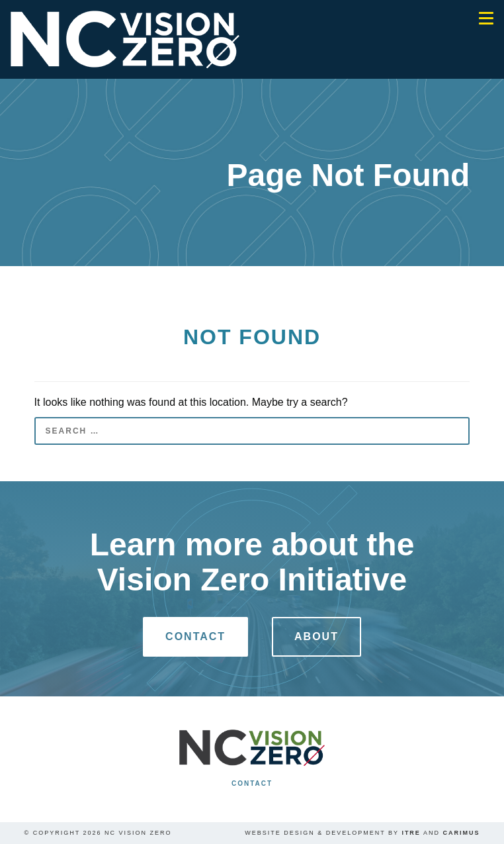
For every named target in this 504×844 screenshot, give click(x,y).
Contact (195, 636)
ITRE (411, 833)
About (316, 636)
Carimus (461, 833)
